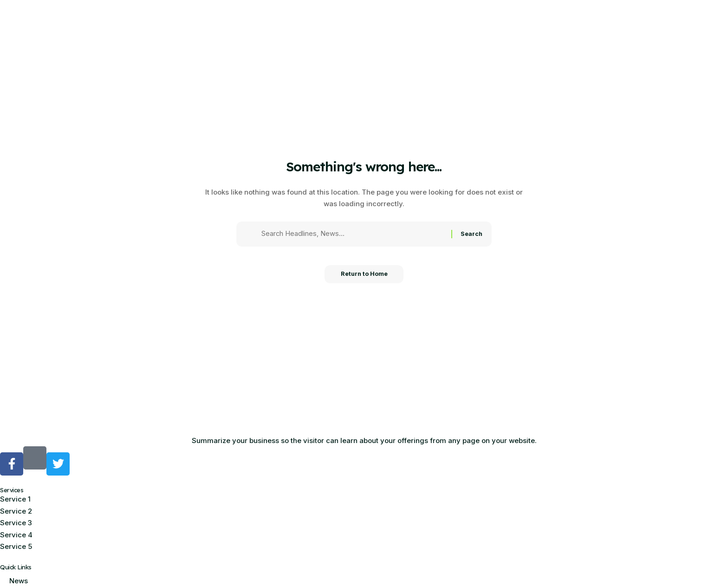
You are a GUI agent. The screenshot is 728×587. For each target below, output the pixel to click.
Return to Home (364, 277)
